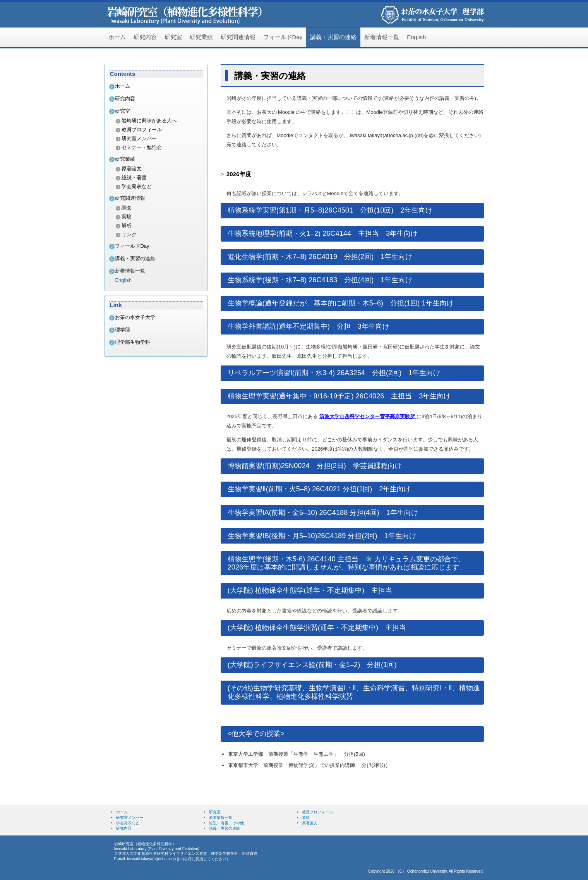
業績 (306, 817)
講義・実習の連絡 (333, 37)
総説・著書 (134, 178)
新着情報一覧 (382, 37)
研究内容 (145, 37)
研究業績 (201, 37)
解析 (127, 226)
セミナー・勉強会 (142, 147)
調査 (127, 208)
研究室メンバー (139, 138)
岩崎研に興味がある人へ (149, 121)
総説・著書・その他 (226, 823)
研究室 (173, 37)
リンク (129, 234)
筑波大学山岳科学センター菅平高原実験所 (368, 416)
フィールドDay (283, 37)
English (416, 37)
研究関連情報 (238, 37)
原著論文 (132, 169)
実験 (127, 217)
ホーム (117, 37)
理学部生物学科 (133, 342)
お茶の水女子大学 (135, 317)
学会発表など (137, 186)
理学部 (123, 330)
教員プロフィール (142, 130)
